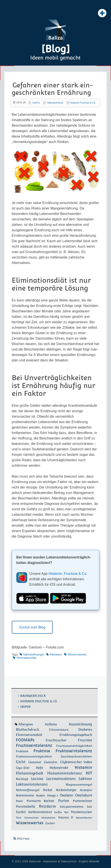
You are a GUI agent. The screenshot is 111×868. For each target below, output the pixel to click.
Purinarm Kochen (40, 801)
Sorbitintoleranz (40, 812)
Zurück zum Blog (32, 627)
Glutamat (35, 762)
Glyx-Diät (23, 768)
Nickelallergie (66, 790)
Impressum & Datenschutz (60, 861)
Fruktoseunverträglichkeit (34, 757)
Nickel (48, 790)
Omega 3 (52, 796)
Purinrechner (82, 801)
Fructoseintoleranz (34, 746)
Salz (89, 807)
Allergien (26, 724)
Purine (64, 801)
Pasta (19, 801)
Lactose (37, 779)
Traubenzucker (81, 812)
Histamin (83, 768)
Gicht (21, 762)
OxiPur (36, 103)
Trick (19, 818)
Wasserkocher (84, 818)
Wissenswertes (77, 654)
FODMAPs (25, 740)
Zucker (50, 823)
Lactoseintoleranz (61, 779)
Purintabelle (26, 807)
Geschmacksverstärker (76, 757)
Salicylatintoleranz (71, 807)
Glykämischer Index (76, 762)
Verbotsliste (48, 818)
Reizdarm (56, 654)
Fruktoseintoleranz (74, 751)
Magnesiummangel (79, 785)
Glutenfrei (51, 762)
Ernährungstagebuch (76, 735)
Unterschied (31, 818)
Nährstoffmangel (34, 654)
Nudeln (40, 796)
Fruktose (42, 751)
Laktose (85, 779)
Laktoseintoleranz (32, 785)
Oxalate (66, 796)
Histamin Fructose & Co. (83, 103)
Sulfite (58, 812)
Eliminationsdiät (26, 658)
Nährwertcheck (55, 103)
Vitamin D (66, 818)
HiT (89, 773)
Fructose (85, 740)
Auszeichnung (80, 724)
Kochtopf (22, 779)
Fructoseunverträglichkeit (74, 746)
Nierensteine (25, 796)
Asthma (51, 724)
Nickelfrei (86, 790)
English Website (89, 861)
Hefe (40, 768)
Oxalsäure (84, 796)
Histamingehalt (30, 773)
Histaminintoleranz (65, 773)
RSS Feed (23, 839)
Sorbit (21, 812)
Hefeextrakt (59, 768)
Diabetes (85, 730)
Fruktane (22, 751)
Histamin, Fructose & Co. (68, 574)
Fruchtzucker (56, 740)
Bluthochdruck (28, 730)
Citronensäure (59, 730)
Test (66, 812)
